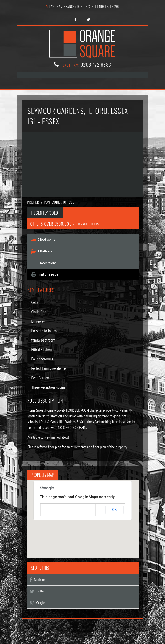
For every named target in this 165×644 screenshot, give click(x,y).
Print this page (48, 274)
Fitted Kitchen (42, 349)
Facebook (38, 580)
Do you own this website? (60, 510)
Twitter (37, 591)
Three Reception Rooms (49, 387)
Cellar (36, 302)
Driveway (38, 321)
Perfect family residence (49, 368)
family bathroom (43, 340)
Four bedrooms (42, 359)
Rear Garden (40, 378)
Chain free (39, 312)
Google (37, 603)
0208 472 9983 (96, 64)
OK (114, 510)
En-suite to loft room (46, 331)
